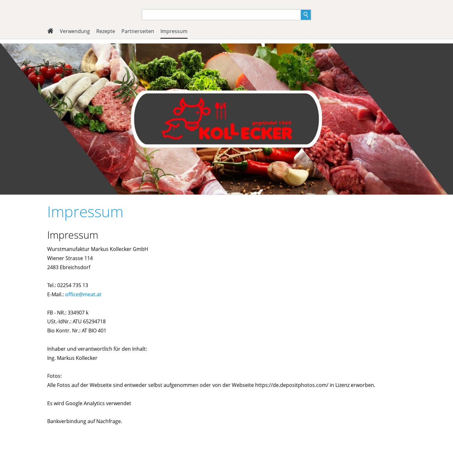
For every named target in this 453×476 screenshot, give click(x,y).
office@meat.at (83, 294)
